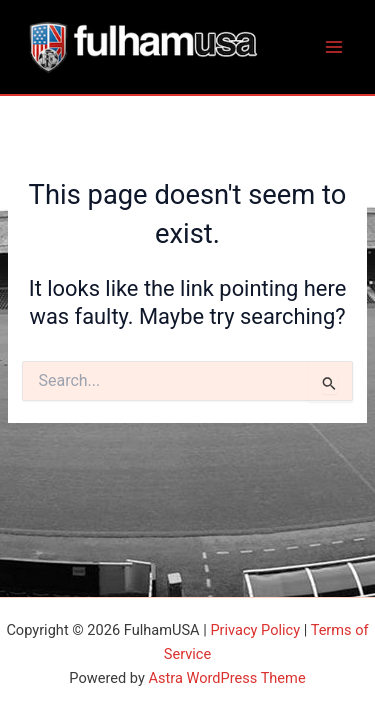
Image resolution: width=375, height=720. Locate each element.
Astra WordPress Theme (226, 678)
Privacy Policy (255, 630)
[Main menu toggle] (334, 47)
